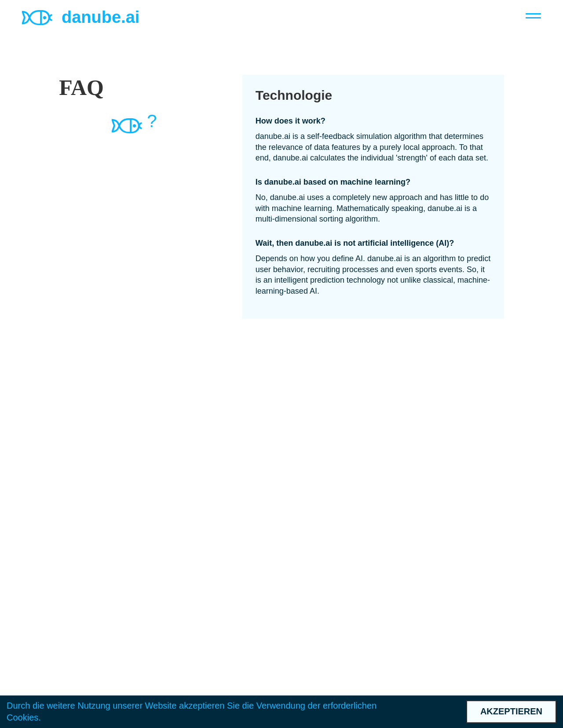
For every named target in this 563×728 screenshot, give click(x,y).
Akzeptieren (511, 711)
